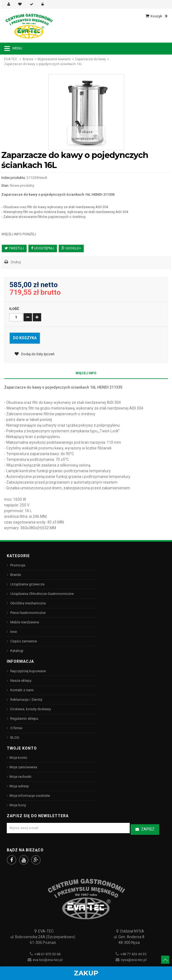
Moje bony (18, 805)
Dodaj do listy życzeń (37, 354)
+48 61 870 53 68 (47, 954)
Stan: (5, 185)
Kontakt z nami (22, 690)
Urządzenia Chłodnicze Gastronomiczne (42, 594)
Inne (13, 632)
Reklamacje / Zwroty (26, 700)
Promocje (17, 565)
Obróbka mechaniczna (28, 603)
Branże (28, 59)
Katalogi (16, 651)
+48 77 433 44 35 (133, 954)
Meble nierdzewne (24, 622)
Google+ (71, 248)
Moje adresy (19, 786)
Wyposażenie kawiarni (54, 59)
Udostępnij (43, 248)
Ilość (14, 309)
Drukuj (16, 262)
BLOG (14, 738)
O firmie (16, 728)
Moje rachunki (20, 777)
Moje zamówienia (23, 767)
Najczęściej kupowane (28, 671)
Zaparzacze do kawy (90, 59)
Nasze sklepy (20, 681)
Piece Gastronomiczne (27, 613)
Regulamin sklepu (24, 719)
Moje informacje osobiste (30, 796)
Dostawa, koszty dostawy (30, 709)
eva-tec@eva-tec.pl (48, 960)
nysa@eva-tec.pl (134, 960)
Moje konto (18, 758)
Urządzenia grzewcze (27, 584)
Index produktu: (14, 178)
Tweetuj (14, 248)
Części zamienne (23, 641)
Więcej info (86, 373)
